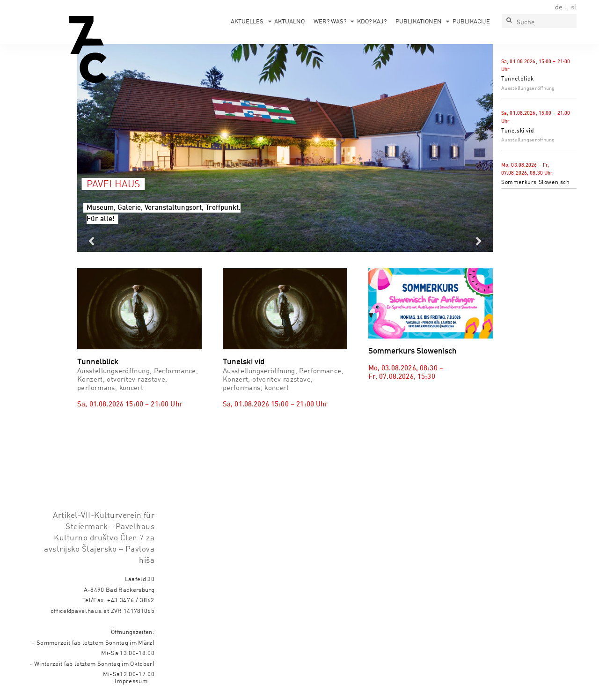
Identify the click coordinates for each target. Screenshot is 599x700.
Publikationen (419, 22)
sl (574, 7)
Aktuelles (247, 22)
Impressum (131, 682)
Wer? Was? (330, 22)
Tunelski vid (518, 131)
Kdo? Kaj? (372, 22)
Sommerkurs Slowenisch (536, 183)
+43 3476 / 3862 (131, 601)
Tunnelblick (518, 79)
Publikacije (471, 22)
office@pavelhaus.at (80, 611)
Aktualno (289, 22)
